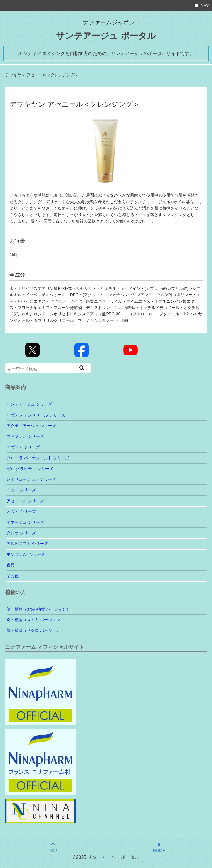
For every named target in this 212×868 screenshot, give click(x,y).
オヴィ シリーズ (21, 511)
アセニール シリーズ (25, 501)
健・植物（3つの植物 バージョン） (38, 609)
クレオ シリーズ (21, 533)
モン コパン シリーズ (26, 554)
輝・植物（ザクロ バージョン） (35, 630)
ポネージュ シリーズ (25, 522)
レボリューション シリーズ (31, 479)
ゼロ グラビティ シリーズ (30, 469)
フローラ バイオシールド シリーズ (38, 458)
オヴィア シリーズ (23, 447)
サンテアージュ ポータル (106, 36)
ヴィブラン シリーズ (25, 436)
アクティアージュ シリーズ (31, 426)
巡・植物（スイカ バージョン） (35, 620)
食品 (11, 565)
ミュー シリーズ (21, 490)
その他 (13, 576)
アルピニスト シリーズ (27, 544)
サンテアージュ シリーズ (29, 404)
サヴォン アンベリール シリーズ (36, 415)
